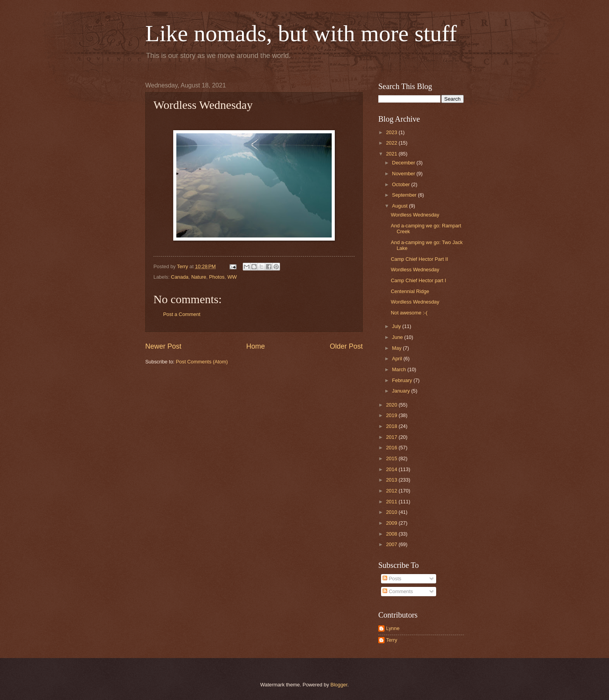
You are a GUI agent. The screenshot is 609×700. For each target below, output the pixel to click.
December (404, 163)
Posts (392, 579)
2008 (392, 534)
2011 (392, 502)
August (400, 206)
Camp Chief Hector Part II (419, 259)
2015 (392, 458)
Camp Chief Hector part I (418, 280)
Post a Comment (182, 314)
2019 (392, 415)
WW (232, 277)
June (398, 337)
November (404, 174)
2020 (392, 405)
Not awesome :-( (409, 313)
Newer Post (163, 346)
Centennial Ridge (410, 291)
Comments (398, 591)
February (403, 380)
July (397, 326)
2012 (392, 491)
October (401, 184)
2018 (392, 426)
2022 (392, 143)
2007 (392, 544)
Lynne (393, 628)
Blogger (339, 685)
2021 (392, 154)
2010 (392, 512)
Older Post (346, 346)
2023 (392, 132)
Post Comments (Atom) (202, 362)
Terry (392, 640)
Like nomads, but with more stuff (301, 33)
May (397, 348)
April (398, 359)
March (399, 369)
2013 (392, 480)
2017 (392, 437)
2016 (392, 448)
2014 (392, 469)
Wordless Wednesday (415, 215)
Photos (217, 277)
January (401, 391)
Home (256, 346)
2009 (392, 523)
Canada (180, 277)
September (405, 195)
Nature (199, 277)
